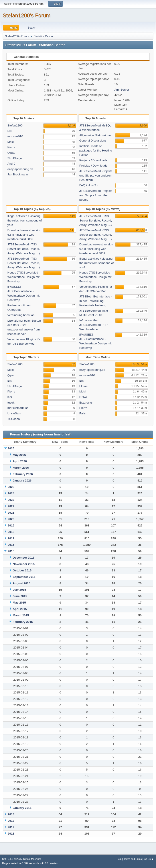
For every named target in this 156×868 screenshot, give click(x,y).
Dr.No (83, 397)
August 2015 (21, 583)
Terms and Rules (133, 859)
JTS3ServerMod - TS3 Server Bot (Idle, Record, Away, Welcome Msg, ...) (24, 249)
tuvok (11, 403)
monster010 (15, 136)
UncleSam (14, 413)
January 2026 (22, 481)
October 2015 (22, 570)
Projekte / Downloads (93, 166)
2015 (11, 551)
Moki (10, 142)
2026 (11, 448)
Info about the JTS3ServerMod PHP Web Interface (94, 325)
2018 (11, 532)
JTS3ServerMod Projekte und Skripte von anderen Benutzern (96, 176)
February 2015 (23, 622)
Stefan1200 (15, 125)
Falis (83, 413)
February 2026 (23, 474)
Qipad (11, 153)
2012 (11, 827)
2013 (11, 821)
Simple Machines (32, 859)
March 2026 (21, 468)
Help (119, 859)
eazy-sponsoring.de (20, 169)
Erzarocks (86, 403)
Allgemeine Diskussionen (96, 135)
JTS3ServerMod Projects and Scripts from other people (96, 195)
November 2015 (24, 564)
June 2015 (20, 596)
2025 (11, 487)
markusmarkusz (18, 408)
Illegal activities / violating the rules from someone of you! (25, 220)
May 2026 (19, 455)
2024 (11, 493)
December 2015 (24, 558)
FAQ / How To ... (90, 185)
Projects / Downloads (93, 160)
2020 (11, 519)
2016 (11, 545)
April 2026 (20, 461)
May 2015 (19, 603)
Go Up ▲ (149, 859)
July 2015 (19, 590)
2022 (11, 506)
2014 (11, 814)
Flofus (83, 386)
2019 (11, 525)
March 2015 (21, 615)
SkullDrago (15, 158)
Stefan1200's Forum (27, 15)
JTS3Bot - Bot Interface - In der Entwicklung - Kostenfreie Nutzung (96, 301)
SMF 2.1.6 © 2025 (12, 859)
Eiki (10, 131)
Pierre (11, 147)
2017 (11, 538)
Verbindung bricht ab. (21, 315)
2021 (11, 513)
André (11, 164)
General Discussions (93, 141)
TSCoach (14, 419)
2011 (11, 834)
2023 (11, 500)
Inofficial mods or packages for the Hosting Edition (96, 150)
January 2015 (22, 808)
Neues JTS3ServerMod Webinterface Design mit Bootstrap (23, 277)
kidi (10, 397)
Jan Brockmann (18, 174)
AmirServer (122, 90)
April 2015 (20, 609)
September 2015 (24, 577)
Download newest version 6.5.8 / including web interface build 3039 (24, 235)
